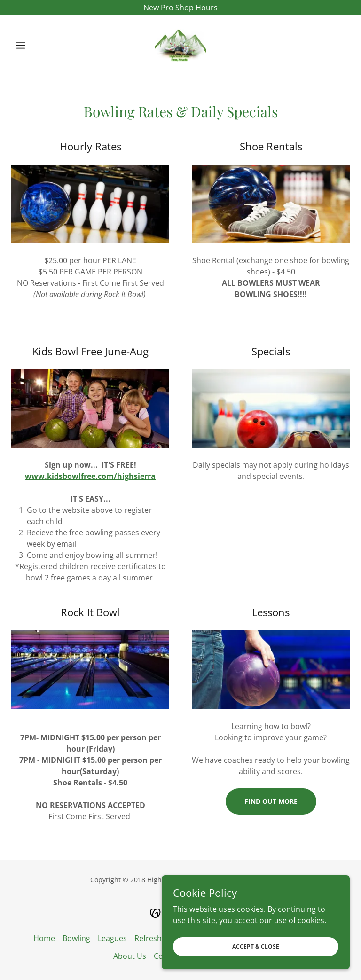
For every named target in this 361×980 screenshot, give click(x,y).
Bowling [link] (76, 938)
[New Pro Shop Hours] (180, 8)
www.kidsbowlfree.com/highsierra (90, 476)
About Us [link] (130, 956)
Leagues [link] (112, 938)
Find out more (271, 801)
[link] (180, 45)
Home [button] (44, 938)
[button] (37, 45)
